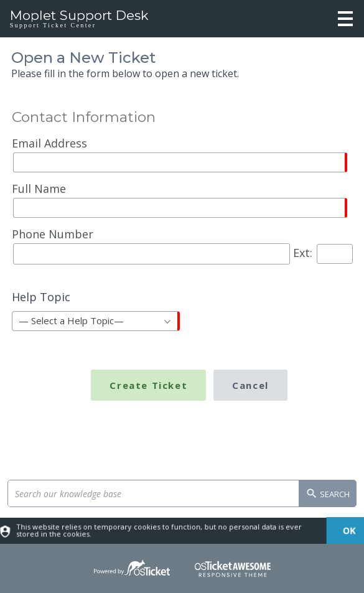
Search (328, 495)
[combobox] (96, 321)
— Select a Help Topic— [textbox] (71, 320)
